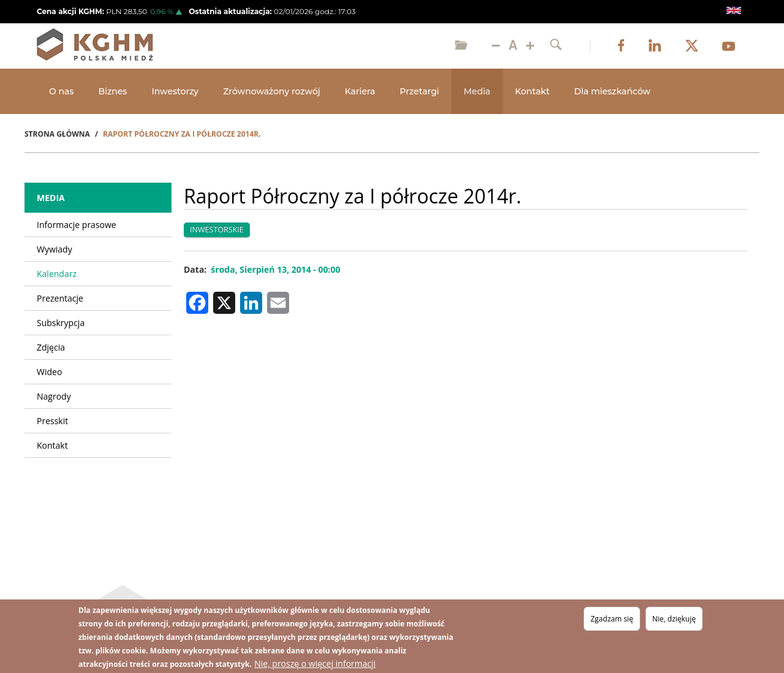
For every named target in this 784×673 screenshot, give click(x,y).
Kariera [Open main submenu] (360, 91)
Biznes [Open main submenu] (112, 91)
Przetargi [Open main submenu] (420, 91)
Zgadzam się (612, 619)
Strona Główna (57, 134)
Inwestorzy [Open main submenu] (175, 91)
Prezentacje (60, 298)
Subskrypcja (61, 323)
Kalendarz (57, 274)
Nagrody (54, 396)
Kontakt (532, 91)
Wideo (49, 372)
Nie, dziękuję (674, 619)
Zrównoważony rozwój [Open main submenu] (272, 91)
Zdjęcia (51, 347)
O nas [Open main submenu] (61, 91)
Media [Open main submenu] (477, 91)
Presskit (52, 421)
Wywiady (55, 249)
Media (51, 198)
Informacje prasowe (77, 225)
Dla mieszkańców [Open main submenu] (612, 91)
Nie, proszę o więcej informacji (315, 663)
